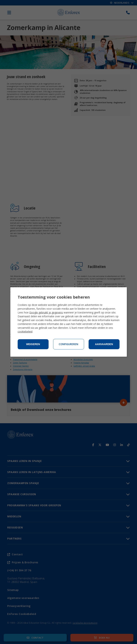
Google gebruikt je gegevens (46, 312)
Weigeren (33, 344)
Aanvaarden (104, 344)
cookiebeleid (25, 332)
